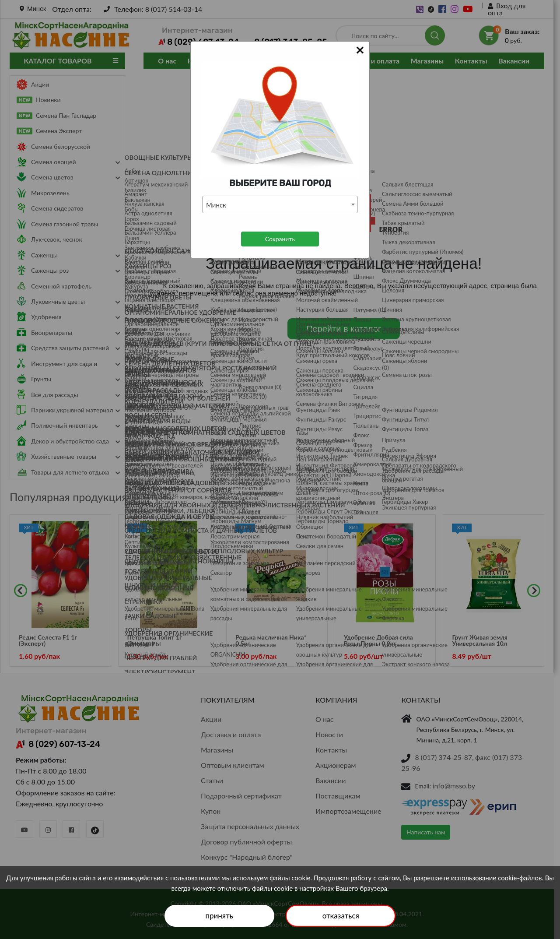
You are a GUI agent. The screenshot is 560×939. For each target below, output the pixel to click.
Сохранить (280, 239)
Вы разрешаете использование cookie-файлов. (473, 878)
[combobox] (280, 204)
